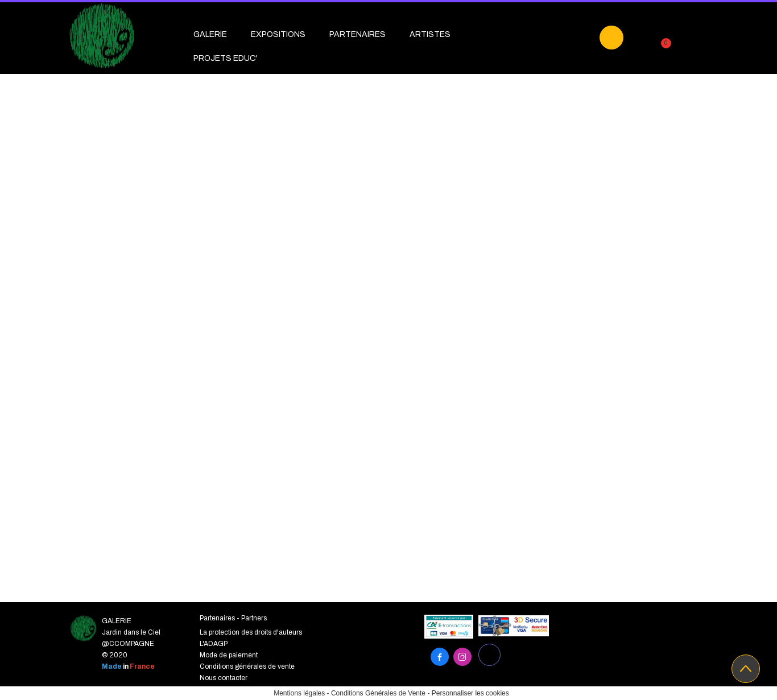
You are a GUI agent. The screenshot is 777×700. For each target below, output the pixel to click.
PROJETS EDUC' (226, 58)
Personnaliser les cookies (470, 693)
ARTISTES (430, 34)
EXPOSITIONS (278, 34)
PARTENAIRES (357, 34)
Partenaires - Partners (233, 618)
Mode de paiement (229, 655)
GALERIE (210, 34)
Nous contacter (224, 678)
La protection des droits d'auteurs (251, 632)
